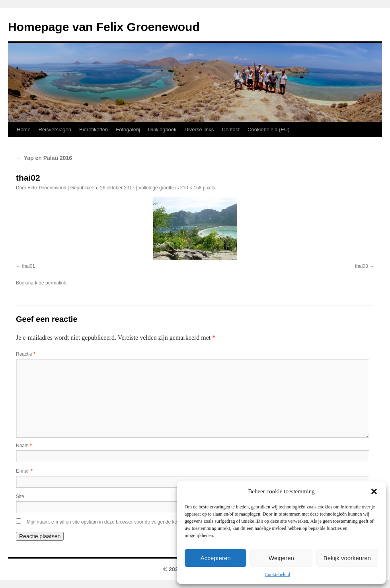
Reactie (26, 354)
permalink (56, 283)
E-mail (24, 471)
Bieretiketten (94, 129)
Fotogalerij (128, 129)
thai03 (362, 266)
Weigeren (281, 558)
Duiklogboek (162, 129)
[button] (374, 491)
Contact (231, 129)
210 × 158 (191, 188)
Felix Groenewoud (47, 188)
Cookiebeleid (277, 574)
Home (24, 129)
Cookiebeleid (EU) (269, 129)
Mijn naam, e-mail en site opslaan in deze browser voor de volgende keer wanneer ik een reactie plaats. (136, 522)
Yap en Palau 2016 (44, 158)
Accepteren (216, 558)
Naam (24, 446)
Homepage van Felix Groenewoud (104, 27)
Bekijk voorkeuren (347, 558)
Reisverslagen (55, 129)
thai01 (28, 266)
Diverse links (199, 129)
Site (20, 496)
